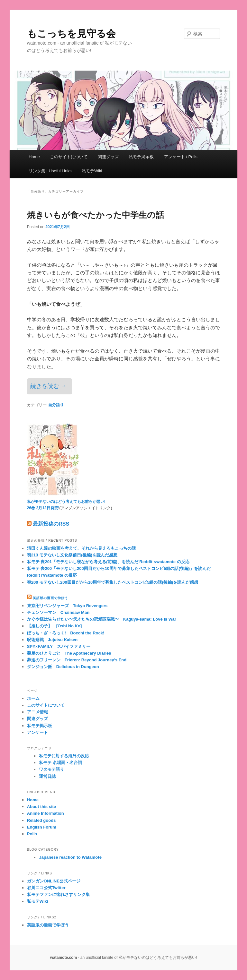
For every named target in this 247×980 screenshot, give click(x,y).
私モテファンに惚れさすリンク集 (58, 894)
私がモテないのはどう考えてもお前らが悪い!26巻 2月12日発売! (66, 502)
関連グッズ (108, 157)
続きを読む (48, 386)
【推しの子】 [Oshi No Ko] (54, 626)
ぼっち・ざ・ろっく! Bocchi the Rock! (66, 633)
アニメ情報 (37, 712)
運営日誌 (47, 776)
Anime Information (46, 813)
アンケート (37, 732)
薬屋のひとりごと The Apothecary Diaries (69, 653)
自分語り (56, 405)
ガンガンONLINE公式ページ (54, 881)
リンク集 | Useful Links (50, 171)
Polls (32, 834)
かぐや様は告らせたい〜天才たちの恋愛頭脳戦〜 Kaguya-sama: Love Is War (102, 619)
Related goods (41, 820)
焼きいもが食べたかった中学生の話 (96, 215)
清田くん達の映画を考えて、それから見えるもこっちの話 (81, 548)
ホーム (33, 698)
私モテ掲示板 (141, 157)
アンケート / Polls (181, 157)
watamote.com (64, 958)
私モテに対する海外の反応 (64, 756)
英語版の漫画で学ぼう (50, 598)
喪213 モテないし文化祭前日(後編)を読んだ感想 (72, 555)
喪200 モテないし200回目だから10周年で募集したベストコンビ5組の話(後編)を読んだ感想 (113, 582)
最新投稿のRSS (48, 524)
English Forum (42, 827)
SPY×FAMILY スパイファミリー (59, 646)
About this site (41, 807)
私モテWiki (92, 171)
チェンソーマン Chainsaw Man (58, 612)
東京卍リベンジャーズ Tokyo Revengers (67, 606)
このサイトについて (69, 157)
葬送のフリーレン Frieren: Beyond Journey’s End (77, 660)
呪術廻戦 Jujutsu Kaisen (52, 640)
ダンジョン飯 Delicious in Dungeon (63, 667)
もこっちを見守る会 (71, 34)
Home (34, 157)
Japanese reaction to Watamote (70, 857)
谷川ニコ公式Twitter (46, 888)
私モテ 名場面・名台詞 (60, 763)
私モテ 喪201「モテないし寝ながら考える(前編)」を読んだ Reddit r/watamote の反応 (108, 562)
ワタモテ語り (51, 769)
